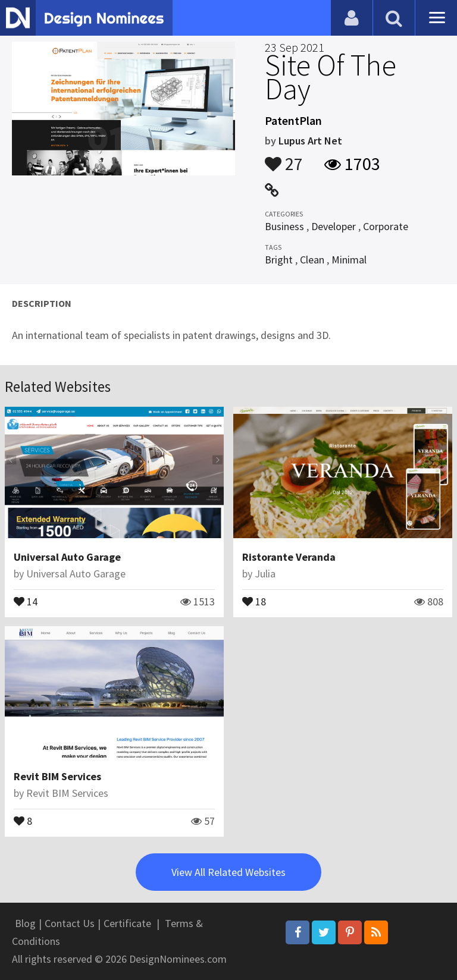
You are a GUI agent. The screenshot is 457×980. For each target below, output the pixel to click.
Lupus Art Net (310, 141)
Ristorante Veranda (289, 557)
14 (26, 601)
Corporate (386, 226)
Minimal (349, 260)
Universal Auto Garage (67, 557)
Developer (334, 226)
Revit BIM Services (57, 776)
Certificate (127, 923)
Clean (312, 260)
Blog (25, 923)
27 (284, 158)
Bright (279, 260)
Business (284, 226)
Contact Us (70, 923)
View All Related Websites (228, 872)
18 (254, 601)
